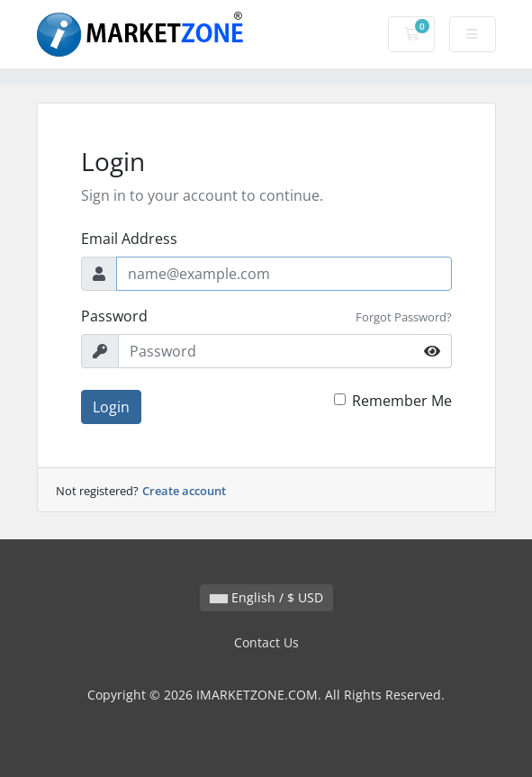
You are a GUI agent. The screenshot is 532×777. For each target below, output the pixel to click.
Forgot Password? (404, 317)
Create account (184, 491)
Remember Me (402, 401)
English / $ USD (266, 597)
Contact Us (266, 642)
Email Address (129, 239)
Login (111, 407)
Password (114, 316)
